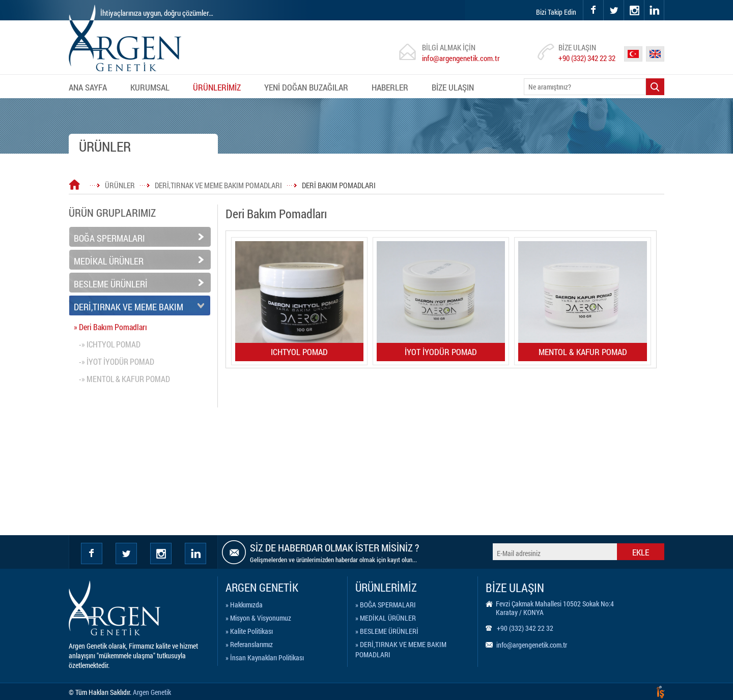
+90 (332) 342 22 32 (587, 58)
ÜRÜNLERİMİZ (217, 87)
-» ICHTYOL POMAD (110, 344)
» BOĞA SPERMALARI (386, 605)
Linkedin (195, 553)
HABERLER (390, 87)
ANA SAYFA (88, 87)
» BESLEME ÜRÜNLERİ (387, 631)
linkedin (654, 10)
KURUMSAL (150, 87)
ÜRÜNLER (120, 185)
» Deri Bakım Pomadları (110, 327)
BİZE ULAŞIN (453, 87)
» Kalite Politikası (249, 631)
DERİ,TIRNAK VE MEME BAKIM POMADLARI (218, 185)
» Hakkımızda (244, 605)
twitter (604, 0)
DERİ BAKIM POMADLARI (339, 185)
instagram (624, 0)
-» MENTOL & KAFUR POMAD (124, 379)
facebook (593, 10)
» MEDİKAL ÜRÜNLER (386, 618)
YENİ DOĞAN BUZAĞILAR (306, 87)
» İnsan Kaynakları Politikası (265, 658)
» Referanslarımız (249, 644)
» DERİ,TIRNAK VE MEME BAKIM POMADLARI (401, 646)
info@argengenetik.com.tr (461, 58)
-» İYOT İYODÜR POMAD (117, 361)
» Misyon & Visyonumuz (258, 618)
